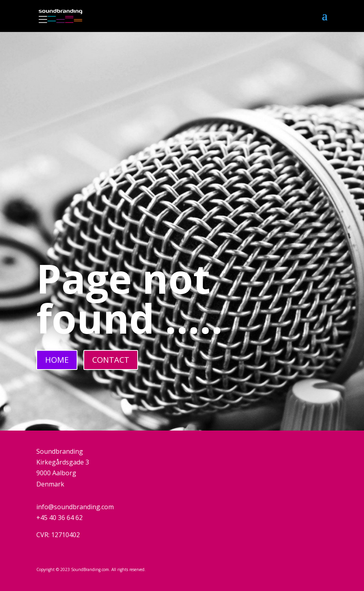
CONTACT (111, 360)
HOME (57, 360)
